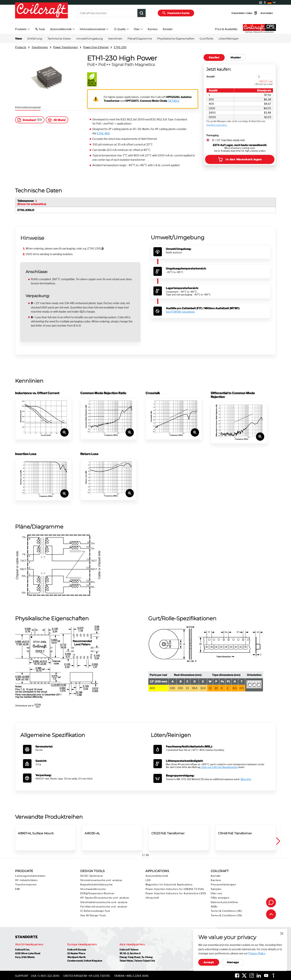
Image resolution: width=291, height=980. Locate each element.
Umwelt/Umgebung (90, 39)
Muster (236, 57)
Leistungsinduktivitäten (30, 876)
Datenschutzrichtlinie (224, 902)
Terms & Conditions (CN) (226, 915)
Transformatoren (26, 885)
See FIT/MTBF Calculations (180, 312)
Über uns (216, 893)
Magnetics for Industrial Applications (169, 885)
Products (21, 47)
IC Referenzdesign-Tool (95, 911)
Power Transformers (65, 47)
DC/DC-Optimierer (92, 876)
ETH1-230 (120, 47)
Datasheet (26, 120)
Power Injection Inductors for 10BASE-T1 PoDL (175, 889)
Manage (233, 962)
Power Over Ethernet (96, 47)
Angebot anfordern (217, 125)
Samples (216, 889)
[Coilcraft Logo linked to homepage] (41, 11)
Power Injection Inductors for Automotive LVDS (176, 893)
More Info (246, 779)
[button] (278, 841)
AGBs (214, 907)
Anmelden (261, 13)
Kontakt (168, 29)
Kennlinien (115, 39)
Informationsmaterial (28, 107)
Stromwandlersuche (93, 889)
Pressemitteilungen (223, 885)
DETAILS (174, 101)
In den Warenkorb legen (240, 159)
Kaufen (214, 57)
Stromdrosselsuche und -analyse (101, 880)
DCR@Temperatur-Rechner (97, 893)
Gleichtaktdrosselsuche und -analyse (104, 902)
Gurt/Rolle (206, 39)
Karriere (153, 29)
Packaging (213, 135)
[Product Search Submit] (142, 13)
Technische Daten (59, 39)
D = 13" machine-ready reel (228, 140)
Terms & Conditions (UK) (226, 911)
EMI (18, 889)
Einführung (35, 39)
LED (148, 880)
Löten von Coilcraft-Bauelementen (219, 767)
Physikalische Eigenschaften (176, 39)
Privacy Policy (257, 953)
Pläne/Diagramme (140, 39)
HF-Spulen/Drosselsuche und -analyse (105, 898)
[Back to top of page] (271, 914)
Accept (209, 962)
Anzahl (210, 77)
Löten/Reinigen (229, 39)
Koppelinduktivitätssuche (96, 885)
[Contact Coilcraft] (271, 902)
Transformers (40, 47)
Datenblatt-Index (239, 13)
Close (282, 933)
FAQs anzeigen (220, 898)
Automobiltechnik (157, 876)
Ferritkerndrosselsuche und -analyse (104, 907)
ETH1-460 (103, 133)
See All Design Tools (93, 915)
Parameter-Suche (176, 13)
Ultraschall (152, 898)
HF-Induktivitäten (26, 880)
